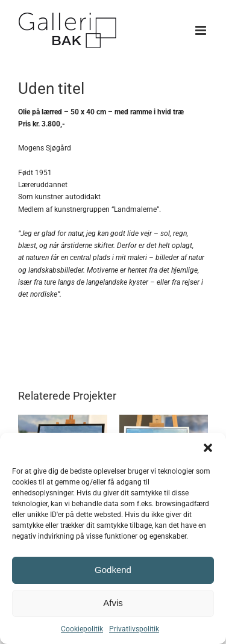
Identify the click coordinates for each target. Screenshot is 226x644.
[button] (208, 448)
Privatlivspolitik (134, 629)
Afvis (113, 603)
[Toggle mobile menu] (202, 30)
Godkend (113, 570)
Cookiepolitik (82, 629)
